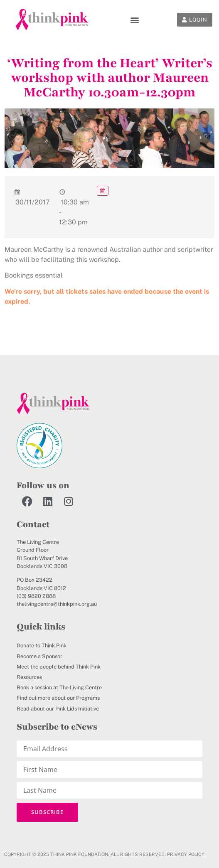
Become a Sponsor (39, 656)
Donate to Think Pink (42, 645)
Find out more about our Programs (58, 698)
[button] (134, 20)
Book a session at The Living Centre (59, 687)
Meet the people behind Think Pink (59, 667)
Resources (29, 677)
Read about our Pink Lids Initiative (58, 709)
